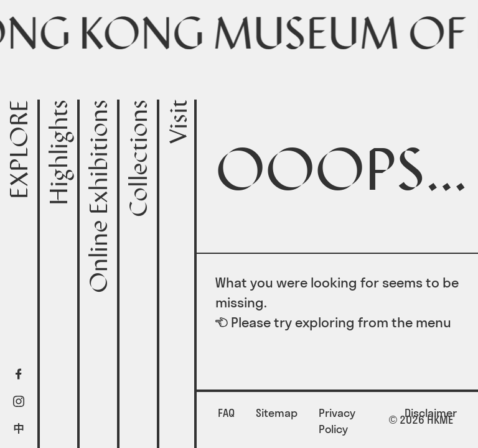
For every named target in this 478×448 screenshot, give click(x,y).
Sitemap (277, 413)
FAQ (226, 413)
